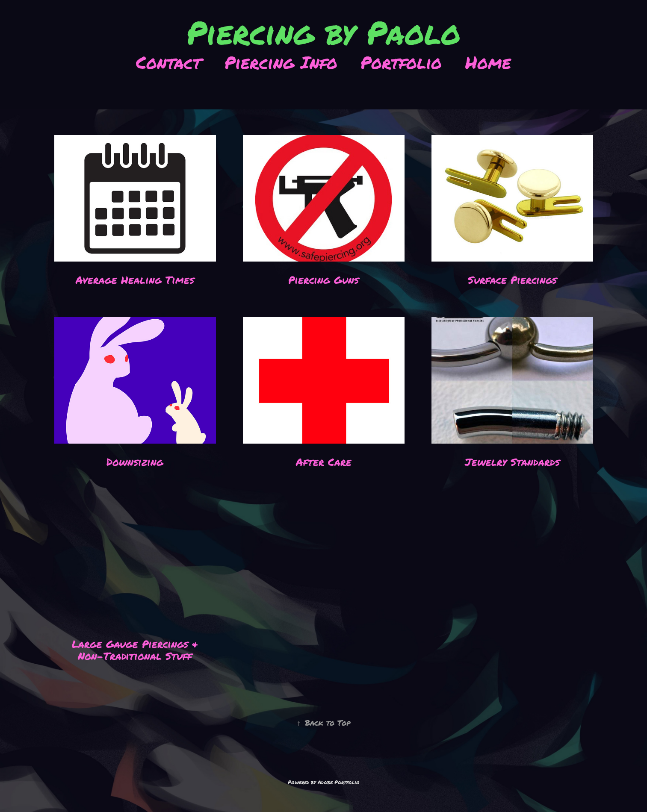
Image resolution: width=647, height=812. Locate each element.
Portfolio (401, 63)
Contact (168, 63)
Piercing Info (281, 63)
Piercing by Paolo (323, 34)
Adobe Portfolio (339, 783)
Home (488, 63)
